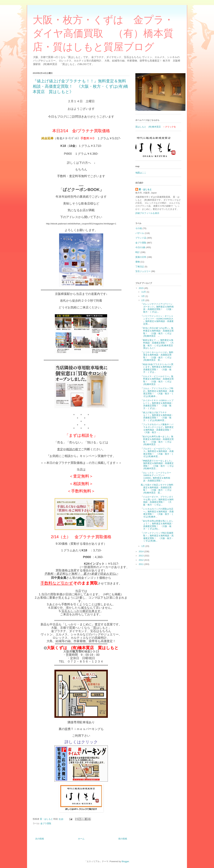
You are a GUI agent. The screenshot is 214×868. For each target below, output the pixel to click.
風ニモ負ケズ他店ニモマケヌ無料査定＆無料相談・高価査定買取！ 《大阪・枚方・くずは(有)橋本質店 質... (157, 489)
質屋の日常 (141, 257)
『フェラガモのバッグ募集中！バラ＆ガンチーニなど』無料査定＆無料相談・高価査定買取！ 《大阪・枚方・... (157, 428)
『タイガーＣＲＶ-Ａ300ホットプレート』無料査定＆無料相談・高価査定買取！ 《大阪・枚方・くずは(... (157, 404)
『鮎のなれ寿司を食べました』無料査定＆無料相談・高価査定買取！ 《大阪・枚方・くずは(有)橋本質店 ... (157, 440)
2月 (143, 300)
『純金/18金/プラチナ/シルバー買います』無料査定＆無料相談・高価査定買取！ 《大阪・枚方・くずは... (157, 368)
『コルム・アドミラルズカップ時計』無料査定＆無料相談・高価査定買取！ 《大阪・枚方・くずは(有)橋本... (157, 392)
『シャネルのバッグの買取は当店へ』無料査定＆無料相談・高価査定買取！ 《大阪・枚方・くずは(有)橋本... (157, 513)
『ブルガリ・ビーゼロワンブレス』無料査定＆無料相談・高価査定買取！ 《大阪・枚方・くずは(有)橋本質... (157, 453)
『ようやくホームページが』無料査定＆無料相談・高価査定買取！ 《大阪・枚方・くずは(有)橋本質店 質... (157, 356)
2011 (141, 564)
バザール (140, 233)
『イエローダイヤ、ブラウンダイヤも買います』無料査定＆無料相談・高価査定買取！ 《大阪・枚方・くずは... (157, 501)
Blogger (125, 861)
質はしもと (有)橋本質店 (148, 127)
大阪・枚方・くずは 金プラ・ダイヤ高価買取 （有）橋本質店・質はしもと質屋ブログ (103, 33)
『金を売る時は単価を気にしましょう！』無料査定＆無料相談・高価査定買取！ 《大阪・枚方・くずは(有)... (157, 525)
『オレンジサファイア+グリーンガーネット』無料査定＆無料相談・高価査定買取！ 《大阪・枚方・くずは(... (157, 308)
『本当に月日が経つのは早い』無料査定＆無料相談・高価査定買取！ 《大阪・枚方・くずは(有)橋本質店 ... (157, 332)
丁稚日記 (140, 267)
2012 (141, 560)
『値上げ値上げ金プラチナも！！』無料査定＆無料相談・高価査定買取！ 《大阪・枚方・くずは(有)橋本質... (157, 416)
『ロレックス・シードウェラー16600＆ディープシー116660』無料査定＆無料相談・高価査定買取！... (156, 477)
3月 (143, 296)
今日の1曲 (140, 247)
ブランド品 (141, 238)
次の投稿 (40, 839)
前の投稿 (123, 839)
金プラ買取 (46, 823)
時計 (138, 252)
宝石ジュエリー (143, 271)
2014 (141, 551)
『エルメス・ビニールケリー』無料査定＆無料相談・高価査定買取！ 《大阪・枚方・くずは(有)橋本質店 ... (157, 380)
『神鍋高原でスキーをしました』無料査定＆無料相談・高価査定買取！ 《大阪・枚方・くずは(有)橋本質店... (157, 465)
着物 (138, 262)
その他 (139, 228)
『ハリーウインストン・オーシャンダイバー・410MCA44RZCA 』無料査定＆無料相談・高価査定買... (157, 320)
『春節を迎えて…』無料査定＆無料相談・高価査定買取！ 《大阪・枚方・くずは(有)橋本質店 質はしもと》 (158, 344)
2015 (141, 288)
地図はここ (141, 173)
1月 (143, 546)
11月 (144, 292)
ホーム (81, 839)
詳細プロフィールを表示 (147, 213)
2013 (141, 556)
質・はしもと (145, 189)
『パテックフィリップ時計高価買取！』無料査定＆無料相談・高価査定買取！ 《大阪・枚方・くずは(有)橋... (157, 537)
